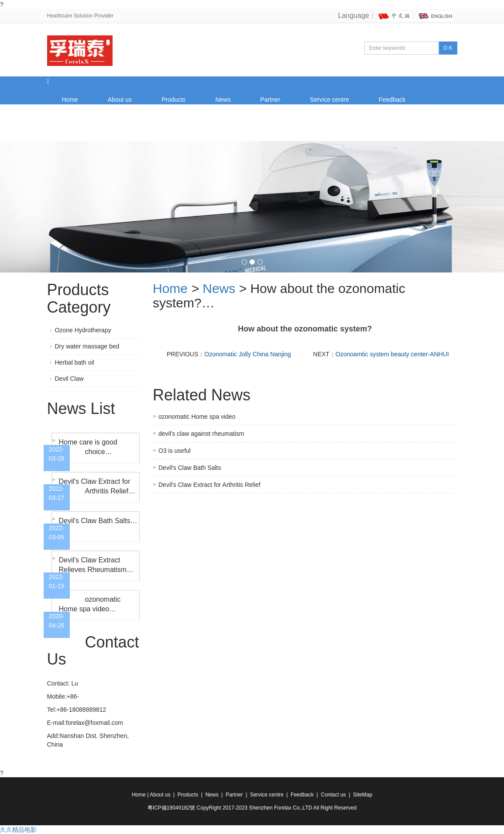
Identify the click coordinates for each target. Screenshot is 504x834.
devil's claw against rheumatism (201, 434)
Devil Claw (69, 379)
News (223, 100)
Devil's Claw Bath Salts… (98, 521)
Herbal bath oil (75, 362)
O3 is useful (175, 451)
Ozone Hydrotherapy (83, 330)
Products (173, 100)
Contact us (77, 128)
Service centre (329, 100)
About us (120, 100)
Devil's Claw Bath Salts (190, 468)
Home (70, 100)
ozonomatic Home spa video (197, 417)
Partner (270, 100)
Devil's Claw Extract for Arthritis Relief (209, 485)
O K (448, 48)
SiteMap (363, 795)
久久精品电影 (18, 830)
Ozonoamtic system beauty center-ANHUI (392, 354)
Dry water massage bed (87, 346)
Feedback (392, 100)
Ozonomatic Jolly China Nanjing (247, 354)
